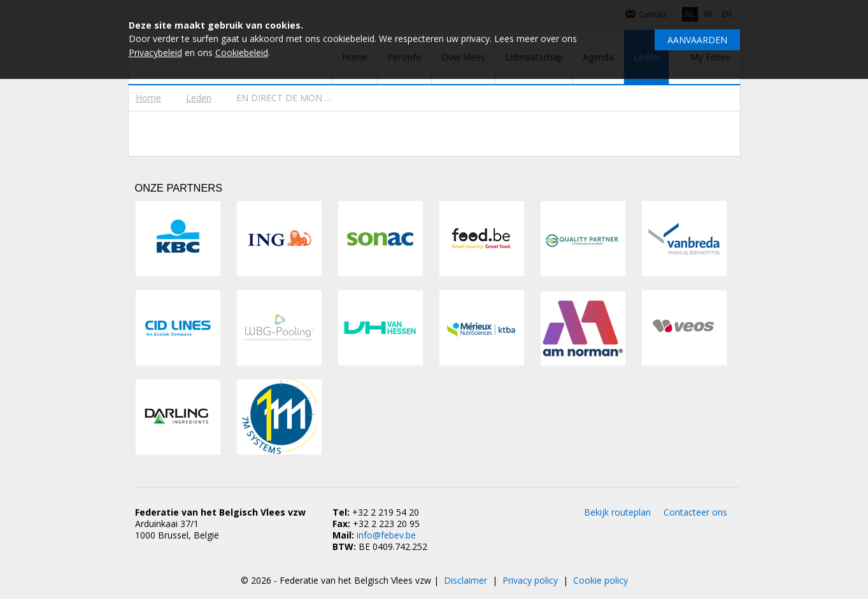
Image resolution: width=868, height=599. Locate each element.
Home (148, 98)
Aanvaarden (697, 40)
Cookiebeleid (242, 53)
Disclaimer (466, 580)
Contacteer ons (695, 512)
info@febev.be (386, 535)
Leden (199, 98)
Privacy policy (530, 580)
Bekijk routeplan (617, 512)
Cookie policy (601, 580)
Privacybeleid (155, 53)
